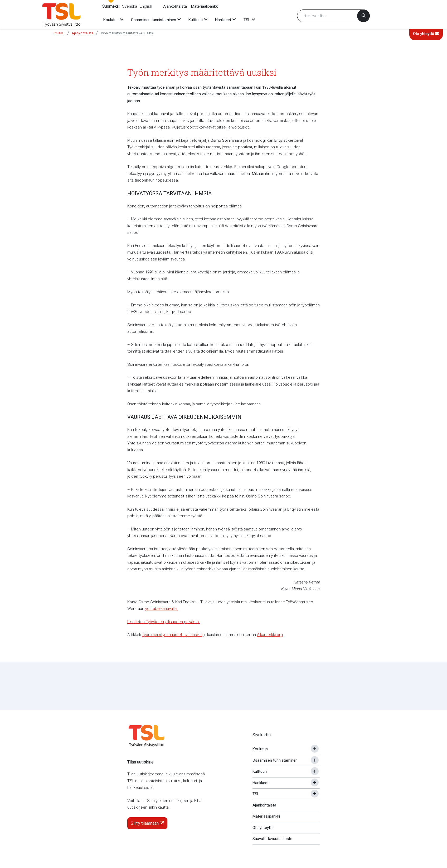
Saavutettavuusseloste (272, 839)
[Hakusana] (333, 16)
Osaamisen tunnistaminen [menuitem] (154, 20)
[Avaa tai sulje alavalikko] (315, 749)
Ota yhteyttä (426, 34)
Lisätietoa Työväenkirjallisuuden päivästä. (164, 622)
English (146, 6)
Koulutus (260, 749)
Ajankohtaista (175, 6)
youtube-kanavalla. (161, 609)
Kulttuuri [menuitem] (196, 20)
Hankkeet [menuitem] (223, 20)
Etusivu (59, 33)
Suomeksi (111, 6)
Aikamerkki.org (270, 635)
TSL (256, 794)
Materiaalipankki (205, 6)
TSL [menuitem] (247, 20)
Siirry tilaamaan (147, 823)
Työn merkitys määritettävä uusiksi (127, 33)
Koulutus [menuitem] (111, 20)
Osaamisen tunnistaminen (275, 760)
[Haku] (363, 16)
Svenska (130, 6)
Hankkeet (261, 783)
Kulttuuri (260, 771)
